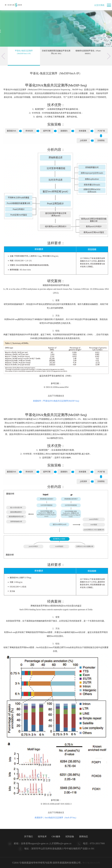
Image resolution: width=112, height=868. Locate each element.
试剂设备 (70, 836)
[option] (24, 56)
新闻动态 (85, 836)
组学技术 (42, 836)
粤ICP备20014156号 (91, 863)
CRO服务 (56, 836)
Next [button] (108, 56)
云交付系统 (99, 5)
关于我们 (27, 836)
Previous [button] (3, 56)
